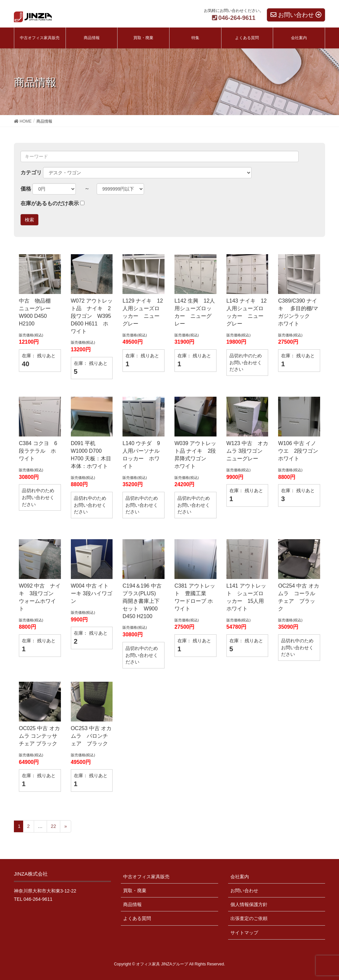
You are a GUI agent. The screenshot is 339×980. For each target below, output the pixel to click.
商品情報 (132, 904)
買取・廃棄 (135, 891)
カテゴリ (31, 173)
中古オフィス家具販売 (146, 877)
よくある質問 (137, 918)
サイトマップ (244, 933)
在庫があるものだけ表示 (50, 203)
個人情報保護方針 (249, 904)
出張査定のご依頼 (249, 918)
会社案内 (240, 877)
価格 (26, 189)
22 (54, 826)
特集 (195, 38)
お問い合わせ (244, 891)
